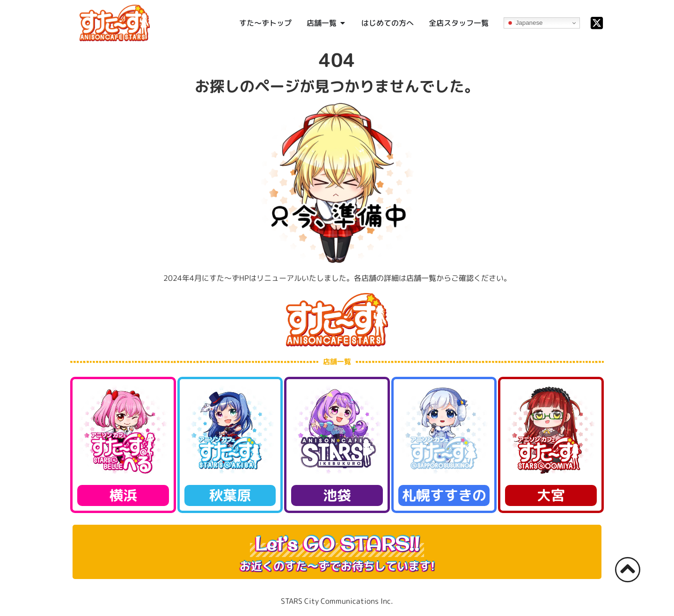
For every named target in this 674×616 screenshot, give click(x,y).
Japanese (525, 23)
